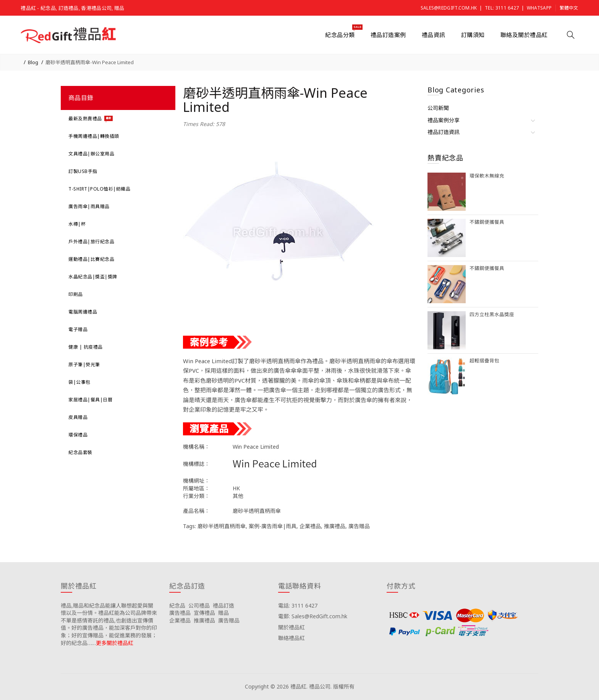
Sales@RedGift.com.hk (449, 8)
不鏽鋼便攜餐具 (487, 222)
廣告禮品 (180, 613)
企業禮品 (310, 526)
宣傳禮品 (204, 613)
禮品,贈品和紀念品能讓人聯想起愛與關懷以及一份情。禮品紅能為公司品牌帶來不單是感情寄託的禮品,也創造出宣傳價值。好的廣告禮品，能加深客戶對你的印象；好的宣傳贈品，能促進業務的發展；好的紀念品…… (109, 624)
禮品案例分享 (444, 120)
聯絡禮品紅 (291, 638)
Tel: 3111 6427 (502, 8)
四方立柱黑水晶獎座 (492, 314)
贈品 (223, 613)
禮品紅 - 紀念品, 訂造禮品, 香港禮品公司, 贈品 (72, 8)
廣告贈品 (359, 526)
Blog (33, 62)
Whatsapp (539, 8)
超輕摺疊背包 (484, 361)
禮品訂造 (223, 605)
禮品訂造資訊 (444, 132)
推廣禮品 (335, 526)
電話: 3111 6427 (298, 605)
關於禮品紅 (291, 627)
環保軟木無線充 (487, 176)
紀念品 (177, 605)
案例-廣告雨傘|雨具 (273, 526)
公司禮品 (199, 605)
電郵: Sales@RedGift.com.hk (313, 616)
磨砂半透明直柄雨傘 (222, 526)
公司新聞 (438, 108)
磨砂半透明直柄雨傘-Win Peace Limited (90, 62)
